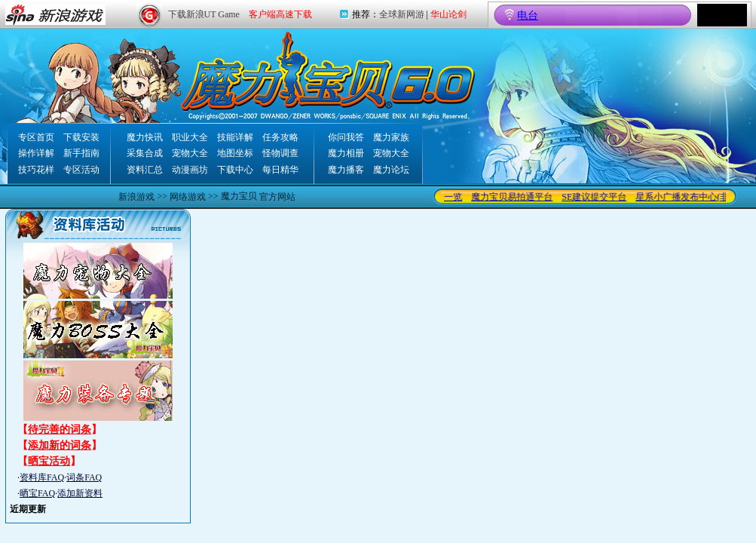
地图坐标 (235, 153)
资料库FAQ (42, 477)
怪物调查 (280, 153)
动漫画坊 (190, 170)
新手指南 (81, 153)
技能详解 (235, 137)
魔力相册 (346, 153)
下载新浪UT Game (204, 14)
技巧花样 (36, 170)
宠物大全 (190, 153)
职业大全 (190, 137)
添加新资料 (80, 493)
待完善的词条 (60, 429)
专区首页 (36, 137)
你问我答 (346, 137)
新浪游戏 (136, 197)
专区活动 (81, 170)
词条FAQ (84, 477)
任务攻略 (280, 137)
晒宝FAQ (37, 493)
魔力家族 (391, 137)
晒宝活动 (49, 461)
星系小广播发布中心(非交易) (696, 197)
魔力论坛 (391, 170)
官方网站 (277, 197)
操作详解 (36, 153)
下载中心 (235, 170)
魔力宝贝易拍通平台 (515, 197)
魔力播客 (346, 170)
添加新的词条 (60, 445)
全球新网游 (402, 14)
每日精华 (280, 170)
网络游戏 (188, 197)
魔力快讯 (145, 137)
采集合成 (145, 153)
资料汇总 (145, 170)
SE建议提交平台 (597, 197)
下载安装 (81, 137)
